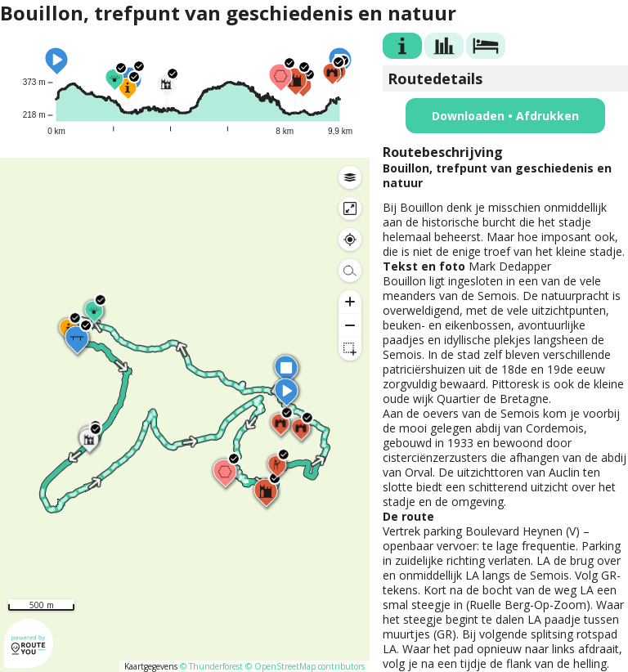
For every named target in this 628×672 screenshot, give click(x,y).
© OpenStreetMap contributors (305, 666)
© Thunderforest (211, 666)
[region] (185, 415)
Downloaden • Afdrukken (505, 116)
